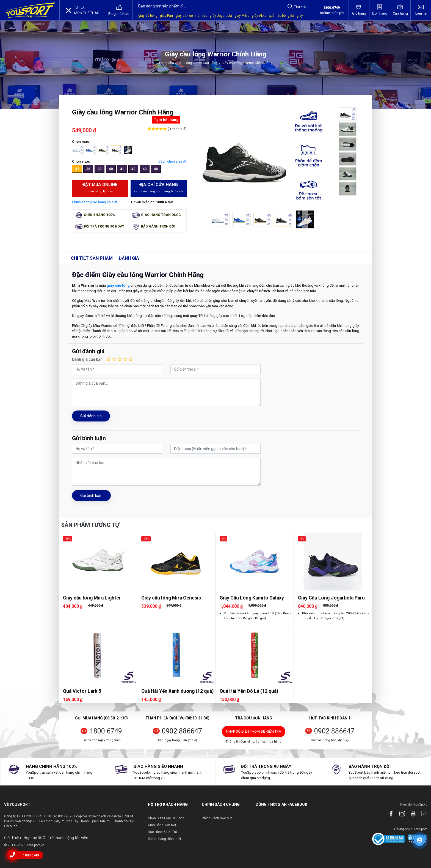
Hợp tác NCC (34, 838)
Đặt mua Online (100, 188)
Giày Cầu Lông (208, 63)
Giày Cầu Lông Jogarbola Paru (331, 598)
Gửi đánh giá (91, 416)
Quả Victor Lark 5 (82, 691)
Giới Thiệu (13, 838)
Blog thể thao (119, 10)
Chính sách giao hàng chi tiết (95, 202)
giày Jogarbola (221, 16)
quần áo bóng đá (281, 16)
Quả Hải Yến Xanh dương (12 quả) (177, 691)
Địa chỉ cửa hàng (159, 188)
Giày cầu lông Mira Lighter (92, 598)
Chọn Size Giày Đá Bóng (166, 818)
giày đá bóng (148, 16)
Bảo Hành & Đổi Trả (162, 832)
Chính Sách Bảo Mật (217, 818)
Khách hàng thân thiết (165, 839)
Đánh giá (129, 258)
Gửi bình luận (91, 495)
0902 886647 (182, 731)
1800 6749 (106, 731)
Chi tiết (92, 258)
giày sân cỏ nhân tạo (191, 16)
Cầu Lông (185, 63)
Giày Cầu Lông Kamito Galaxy (252, 598)
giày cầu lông (118, 285)
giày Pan (166, 16)
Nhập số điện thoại (254, 731)
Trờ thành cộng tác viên (68, 838)
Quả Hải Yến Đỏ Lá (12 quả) (249, 691)
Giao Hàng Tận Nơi (162, 825)
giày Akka (259, 16)
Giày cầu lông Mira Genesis (171, 598)
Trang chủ (166, 63)
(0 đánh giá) (177, 129)
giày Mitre (242, 16)
